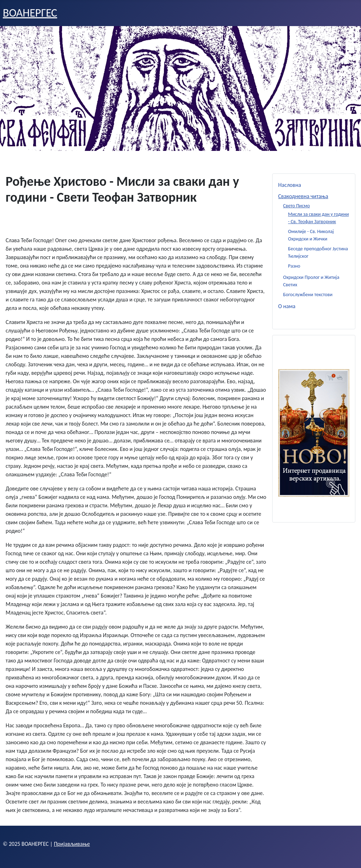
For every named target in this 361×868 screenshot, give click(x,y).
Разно (294, 266)
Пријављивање (72, 844)
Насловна (290, 185)
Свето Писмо (296, 206)
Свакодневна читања (303, 196)
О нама (287, 306)
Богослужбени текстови (308, 295)
